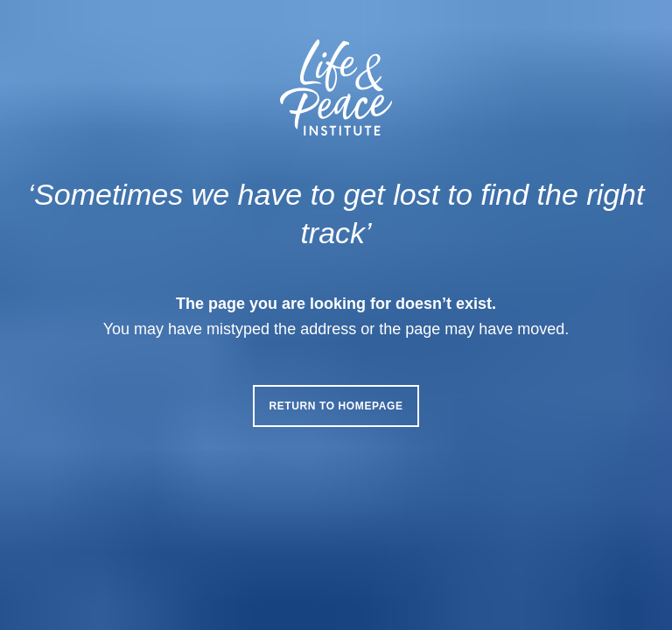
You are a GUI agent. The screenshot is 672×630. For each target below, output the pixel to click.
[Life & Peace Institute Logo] (336, 87)
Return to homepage (336, 406)
